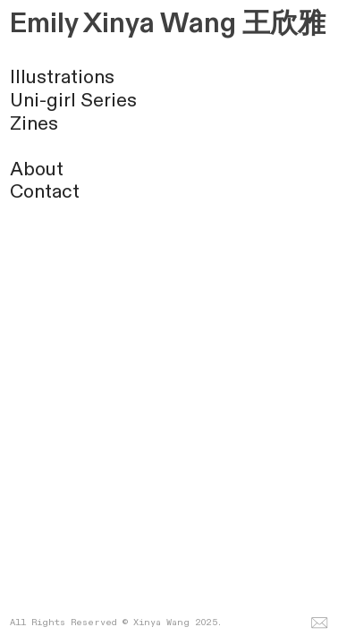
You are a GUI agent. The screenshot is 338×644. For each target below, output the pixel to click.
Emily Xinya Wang (123, 24)
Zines (34, 124)
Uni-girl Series (73, 101)
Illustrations (62, 77)
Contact (45, 192)
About (37, 169)
